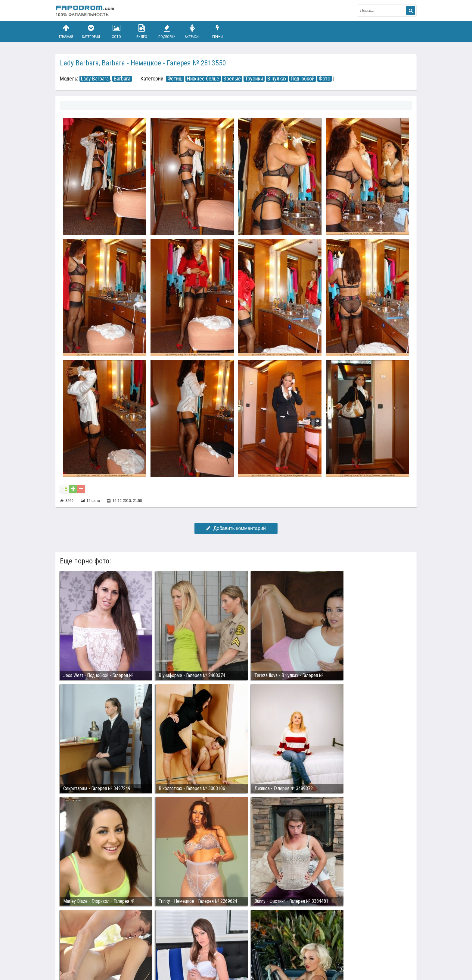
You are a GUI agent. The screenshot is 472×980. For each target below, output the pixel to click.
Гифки (217, 32)
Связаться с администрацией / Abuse (92, 947)
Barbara (122, 79)
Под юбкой (303, 79)
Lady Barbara (95, 79)
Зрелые (232, 79)
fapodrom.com (85, 11)
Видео (142, 32)
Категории (91, 32)
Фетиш (175, 79)
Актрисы (192, 32)
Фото (116, 32)
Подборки (167, 32)
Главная (66, 32)
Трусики (254, 79)
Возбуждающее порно (159, 952)
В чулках (277, 79)
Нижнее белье (203, 79)
